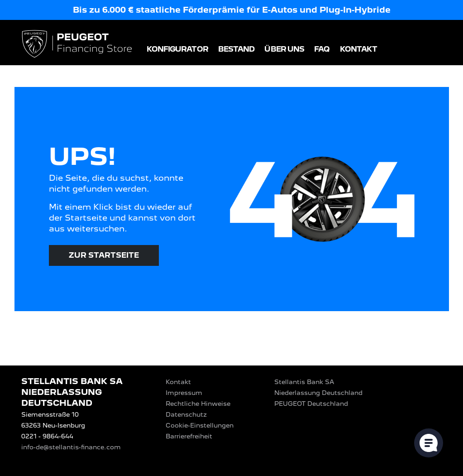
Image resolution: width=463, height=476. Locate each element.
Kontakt (359, 49)
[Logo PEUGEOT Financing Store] (78, 45)
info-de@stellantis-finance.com (71, 447)
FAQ (322, 49)
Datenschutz (186, 414)
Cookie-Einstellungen (200, 425)
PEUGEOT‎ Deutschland (311, 404)
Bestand (236, 49)
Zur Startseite (104, 255)
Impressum (184, 393)
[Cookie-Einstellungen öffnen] (429, 443)
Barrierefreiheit (189, 436)
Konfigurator (177, 49)
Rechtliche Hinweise (198, 404)
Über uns (284, 49)
